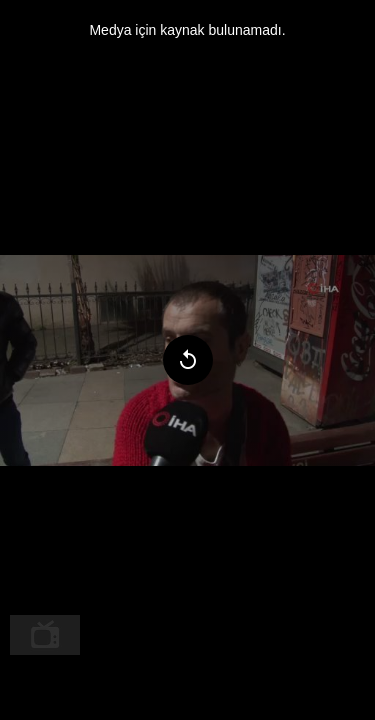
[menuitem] (45, 635)
